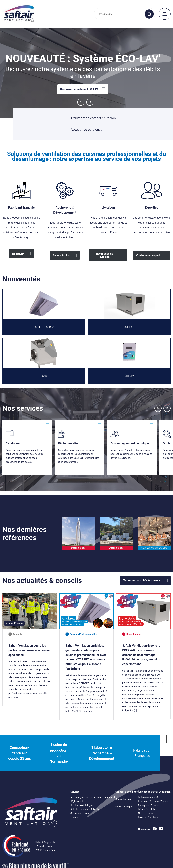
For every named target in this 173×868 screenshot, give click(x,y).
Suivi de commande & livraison (86, 809)
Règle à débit (77, 801)
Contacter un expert (148, 255)
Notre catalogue (124, 807)
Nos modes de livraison (105, 255)
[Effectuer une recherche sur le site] (149, 14)
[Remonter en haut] (166, 753)
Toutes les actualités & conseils (142, 580)
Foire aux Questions (148, 817)
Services (75, 792)
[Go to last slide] (81, 102)
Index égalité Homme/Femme (153, 801)
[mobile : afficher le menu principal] (165, 14)
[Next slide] (90, 102)
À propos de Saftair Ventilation (154, 792)
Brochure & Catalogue (82, 805)
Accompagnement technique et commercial (93, 797)
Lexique (74, 817)
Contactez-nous (124, 799)
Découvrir (18, 254)
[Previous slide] (158, 408)
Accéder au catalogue (86, 131)
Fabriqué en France (148, 805)
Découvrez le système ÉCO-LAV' (79, 89)
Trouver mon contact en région (93, 118)
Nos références (146, 813)
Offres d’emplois (146, 809)
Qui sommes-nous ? (148, 797)
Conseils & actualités (126, 792)
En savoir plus (61, 255)
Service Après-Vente (81, 813)
